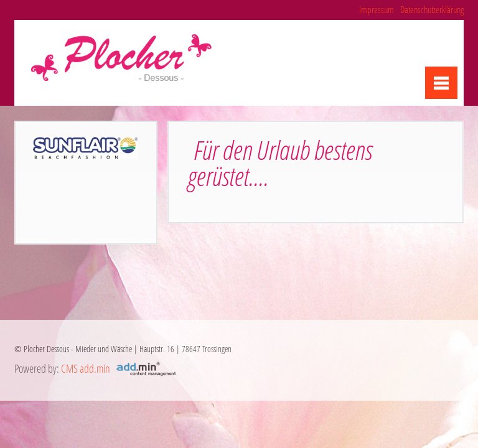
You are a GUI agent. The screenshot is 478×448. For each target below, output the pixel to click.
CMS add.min (86, 368)
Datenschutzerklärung (432, 9)
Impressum (377, 9)
